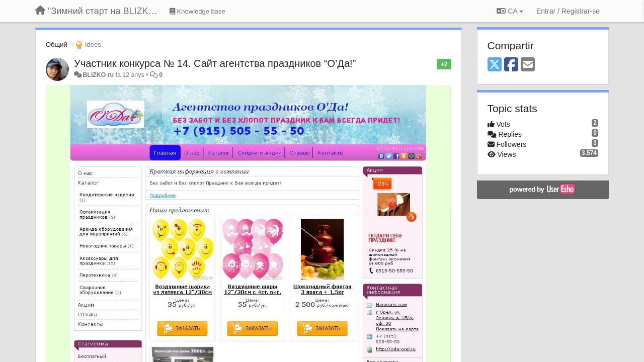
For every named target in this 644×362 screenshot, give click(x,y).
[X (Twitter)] (495, 65)
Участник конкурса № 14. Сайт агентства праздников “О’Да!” (215, 63)
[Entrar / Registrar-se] (568, 11)
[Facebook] (511, 65)
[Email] (528, 65)
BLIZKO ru (99, 75)
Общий (57, 44)
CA (510, 11)
